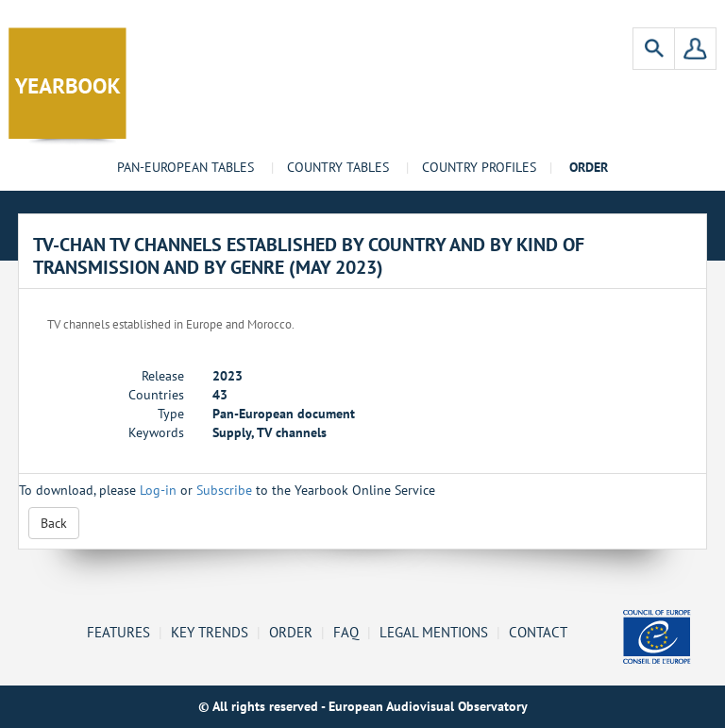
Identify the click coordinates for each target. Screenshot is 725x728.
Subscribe (224, 490)
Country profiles (479, 167)
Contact (538, 632)
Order (291, 632)
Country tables (338, 167)
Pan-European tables (185, 167)
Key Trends (210, 632)
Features (118, 632)
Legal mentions (434, 632)
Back (54, 523)
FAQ (346, 632)
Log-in (158, 490)
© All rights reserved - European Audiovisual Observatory (363, 706)
